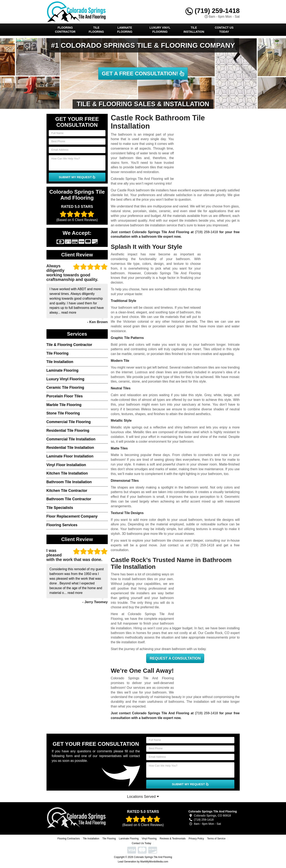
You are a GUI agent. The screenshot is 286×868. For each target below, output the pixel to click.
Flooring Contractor (65, 30)
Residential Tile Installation (70, 448)
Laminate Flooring (125, 30)
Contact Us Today (224, 30)
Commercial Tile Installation (71, 439)
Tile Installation (194, 30)
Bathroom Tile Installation (69, 482)
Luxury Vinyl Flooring (160, 30)
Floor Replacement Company (72, 516)
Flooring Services (62, 525)
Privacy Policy (196, 839)
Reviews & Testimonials (173, 839)
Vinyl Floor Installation (66, 465)
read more (69, 312)
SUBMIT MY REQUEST (77, 177)
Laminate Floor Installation (70, 456)
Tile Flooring (96, 30)
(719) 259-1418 (213, 11)
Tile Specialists (60, 508)
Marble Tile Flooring (64, 405)
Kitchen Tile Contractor (67, 491)
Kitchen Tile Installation (67, 473)
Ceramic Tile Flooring (65, 387)
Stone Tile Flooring (63, 413)
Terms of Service (216, 839)
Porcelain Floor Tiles (65, 396)
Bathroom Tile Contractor (69, 499)
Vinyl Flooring (149, 839)
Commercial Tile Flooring (69, 422)
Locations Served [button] (143, 797)
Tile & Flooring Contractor (69, 345)
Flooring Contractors (69, 839)
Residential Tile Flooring (68, 431)
